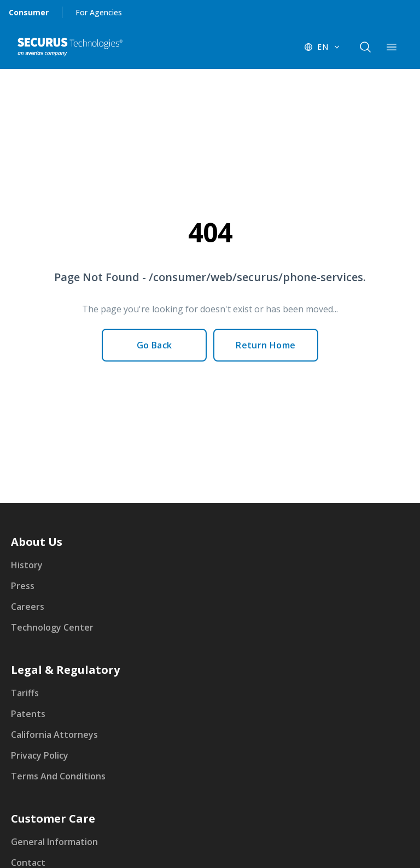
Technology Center (52, 627)
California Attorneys (54, 735)
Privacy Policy (40, 755)
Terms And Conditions (58, 776)
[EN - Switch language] (323, 47)
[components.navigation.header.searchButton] (365, 47)
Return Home (266, 345)
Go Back (154, 345)
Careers (28, 607)
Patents (28, 714)
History (27, 565)
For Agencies (99, 12)
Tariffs (25, 693)
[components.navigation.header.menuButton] (392, 47)
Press (23, 586)
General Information (54, 842)
